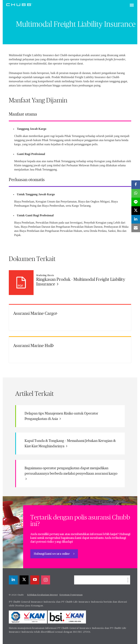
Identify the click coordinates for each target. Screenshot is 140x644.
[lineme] (136, 202)
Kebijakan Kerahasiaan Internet (42, 595)
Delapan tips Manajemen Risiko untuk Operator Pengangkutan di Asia (61, 416)
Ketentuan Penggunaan (71, 595)
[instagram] (46, 580)
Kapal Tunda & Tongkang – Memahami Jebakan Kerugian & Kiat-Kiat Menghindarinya (70, 443)
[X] (24, 580)
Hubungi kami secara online (52, 554)
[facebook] (136, 185)
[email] (136, 228)
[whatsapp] (136, 193)
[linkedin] (13, 580)
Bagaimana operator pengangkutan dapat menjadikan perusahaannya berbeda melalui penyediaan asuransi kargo (71, 473)
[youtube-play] (35, 580)
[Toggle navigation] (132, 5)
